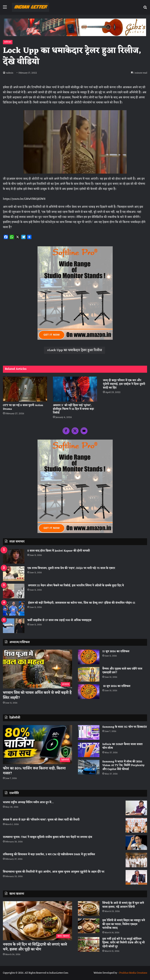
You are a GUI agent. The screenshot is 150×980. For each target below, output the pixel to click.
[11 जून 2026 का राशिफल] (89, 657)
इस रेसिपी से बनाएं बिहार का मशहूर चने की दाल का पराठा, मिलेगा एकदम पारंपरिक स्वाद (124, 924)
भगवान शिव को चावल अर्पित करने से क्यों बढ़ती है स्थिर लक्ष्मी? (37, 695)
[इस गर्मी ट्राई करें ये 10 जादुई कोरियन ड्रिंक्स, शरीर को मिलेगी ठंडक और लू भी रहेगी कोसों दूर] (89, 944)
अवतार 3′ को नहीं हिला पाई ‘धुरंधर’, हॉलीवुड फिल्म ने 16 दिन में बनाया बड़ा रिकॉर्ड (73, 409)
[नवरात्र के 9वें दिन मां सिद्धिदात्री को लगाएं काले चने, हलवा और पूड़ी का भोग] (37, 921)
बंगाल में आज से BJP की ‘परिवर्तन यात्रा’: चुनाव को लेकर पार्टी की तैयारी (41, 820)
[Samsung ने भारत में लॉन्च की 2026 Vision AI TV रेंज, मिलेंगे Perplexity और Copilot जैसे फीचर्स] (89, 767)
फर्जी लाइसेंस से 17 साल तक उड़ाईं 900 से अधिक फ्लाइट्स (59, 620)
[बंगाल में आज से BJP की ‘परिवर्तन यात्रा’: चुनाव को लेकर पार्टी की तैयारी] (136, 825)
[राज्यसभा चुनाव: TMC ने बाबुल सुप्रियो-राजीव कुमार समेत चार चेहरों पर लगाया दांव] (136, 843)
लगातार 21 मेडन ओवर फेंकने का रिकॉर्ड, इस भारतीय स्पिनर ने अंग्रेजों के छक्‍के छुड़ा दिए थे (76, 586)
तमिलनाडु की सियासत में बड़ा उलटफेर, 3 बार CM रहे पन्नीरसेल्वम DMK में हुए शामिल (49, 855)
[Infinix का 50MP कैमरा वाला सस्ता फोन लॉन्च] (89, 750)
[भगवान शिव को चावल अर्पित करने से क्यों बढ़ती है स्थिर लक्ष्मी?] (37, 669)
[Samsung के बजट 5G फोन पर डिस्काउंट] (89, 732)
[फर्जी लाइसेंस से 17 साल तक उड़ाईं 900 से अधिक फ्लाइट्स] (14, 626)
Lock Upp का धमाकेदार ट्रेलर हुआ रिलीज (75, 350)
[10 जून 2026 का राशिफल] (89, 692)
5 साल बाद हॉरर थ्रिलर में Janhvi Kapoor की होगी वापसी (59, 551)
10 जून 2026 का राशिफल (116, 686)
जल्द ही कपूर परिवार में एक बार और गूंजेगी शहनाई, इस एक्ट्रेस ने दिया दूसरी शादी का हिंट (124, 384)
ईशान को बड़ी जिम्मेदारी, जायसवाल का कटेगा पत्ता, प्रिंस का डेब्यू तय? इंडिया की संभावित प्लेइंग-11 (81, 603)
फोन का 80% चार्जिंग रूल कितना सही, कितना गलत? (34, 771)
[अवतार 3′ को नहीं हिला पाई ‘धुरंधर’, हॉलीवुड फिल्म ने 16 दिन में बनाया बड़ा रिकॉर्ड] (75, 389)
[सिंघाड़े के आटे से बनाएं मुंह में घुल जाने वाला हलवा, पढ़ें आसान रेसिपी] (89, 909)
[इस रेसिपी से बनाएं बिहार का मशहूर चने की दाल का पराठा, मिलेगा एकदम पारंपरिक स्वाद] (89, 926)
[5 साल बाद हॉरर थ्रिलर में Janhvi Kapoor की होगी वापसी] (14, 556)
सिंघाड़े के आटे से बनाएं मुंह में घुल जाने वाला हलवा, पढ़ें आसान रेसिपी (123, 905)
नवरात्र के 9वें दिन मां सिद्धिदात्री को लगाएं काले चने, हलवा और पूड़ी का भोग (35, 947)
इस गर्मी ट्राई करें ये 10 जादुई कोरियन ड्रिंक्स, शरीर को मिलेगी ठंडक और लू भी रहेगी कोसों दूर (124, 943)
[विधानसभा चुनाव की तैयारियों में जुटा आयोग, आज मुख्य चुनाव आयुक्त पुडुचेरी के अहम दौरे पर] (136, 877)
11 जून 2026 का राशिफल (116, 651)
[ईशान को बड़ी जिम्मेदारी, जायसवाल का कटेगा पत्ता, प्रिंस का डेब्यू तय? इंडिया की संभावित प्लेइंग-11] (14, 608)
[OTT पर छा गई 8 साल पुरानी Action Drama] (25, 389)
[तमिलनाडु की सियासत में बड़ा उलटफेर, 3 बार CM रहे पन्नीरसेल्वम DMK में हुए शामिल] (136, 860)
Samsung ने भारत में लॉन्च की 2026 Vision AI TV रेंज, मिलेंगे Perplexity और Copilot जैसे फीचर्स (123, 765)
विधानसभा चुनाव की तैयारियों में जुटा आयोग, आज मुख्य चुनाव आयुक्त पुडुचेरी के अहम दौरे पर (54, 872)
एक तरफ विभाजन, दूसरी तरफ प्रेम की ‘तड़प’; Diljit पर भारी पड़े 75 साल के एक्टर (71, 568)
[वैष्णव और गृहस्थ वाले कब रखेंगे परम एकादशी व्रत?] (89, 674)
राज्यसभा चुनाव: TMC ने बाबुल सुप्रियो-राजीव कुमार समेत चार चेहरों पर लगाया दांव (48, 837)
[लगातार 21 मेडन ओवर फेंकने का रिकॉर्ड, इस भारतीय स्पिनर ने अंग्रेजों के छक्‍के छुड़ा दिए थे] (14, 591)
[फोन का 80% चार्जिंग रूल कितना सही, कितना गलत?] (37, 745)
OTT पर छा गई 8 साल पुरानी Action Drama (23, 407)
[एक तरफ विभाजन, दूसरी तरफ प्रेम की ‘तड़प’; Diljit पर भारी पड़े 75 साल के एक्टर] (14, 574)
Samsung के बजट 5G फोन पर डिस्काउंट (125, 727)
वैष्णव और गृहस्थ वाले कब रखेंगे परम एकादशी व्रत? (122, 671)
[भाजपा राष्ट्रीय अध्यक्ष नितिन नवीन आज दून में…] (136, 808)
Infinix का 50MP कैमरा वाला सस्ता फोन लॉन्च (122, 746)
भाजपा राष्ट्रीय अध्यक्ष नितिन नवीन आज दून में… (28, 802)
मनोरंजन (8, 42)
